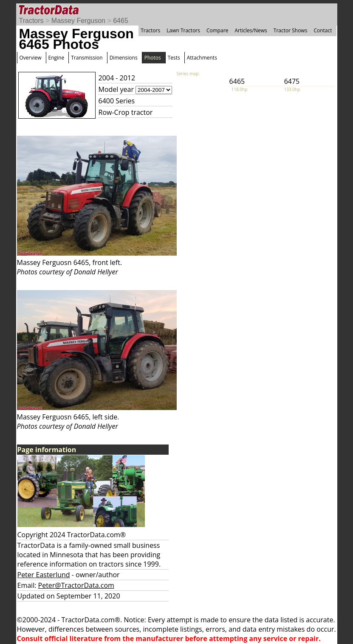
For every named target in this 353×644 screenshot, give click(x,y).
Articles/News (251, 30)
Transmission (87, 58)
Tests (174, 58)
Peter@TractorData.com (76, 585)
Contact (323, 30)
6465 (121, 21)
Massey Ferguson (78, 21)
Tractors (31, 21)
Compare (217, 30)
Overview (31, 58)
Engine (56, 58)
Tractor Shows (291, 30)
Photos (153, 58)
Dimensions (124, 58)
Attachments (202, 58)
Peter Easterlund (44, 575)
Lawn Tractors (183, 30)
